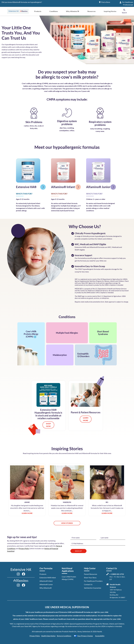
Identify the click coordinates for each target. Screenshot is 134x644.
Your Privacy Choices (83, 636)
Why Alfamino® (46, 588)
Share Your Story (90, 578)
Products (38, 11)
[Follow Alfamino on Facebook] (24, 585)
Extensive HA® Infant (48, 578)
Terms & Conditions (64, 636)
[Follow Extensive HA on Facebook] (24, 574)
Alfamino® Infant (46, 581)
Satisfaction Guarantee (93, 588)
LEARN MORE (86, 419)
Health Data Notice (48, 636)
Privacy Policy (24, 548)
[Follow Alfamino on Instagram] (18, 585)
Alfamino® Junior (46, 584)
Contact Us (88, 584)
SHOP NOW (48, 425)
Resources (92, 11)
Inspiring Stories (110, 11)
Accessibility (100, 636)
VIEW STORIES (67, 523)
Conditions (54, 11)
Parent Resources (91, 574)
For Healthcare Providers (93, 581)
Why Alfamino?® (73, 11)
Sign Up (78, 551)
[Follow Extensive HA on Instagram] (18, 574)
